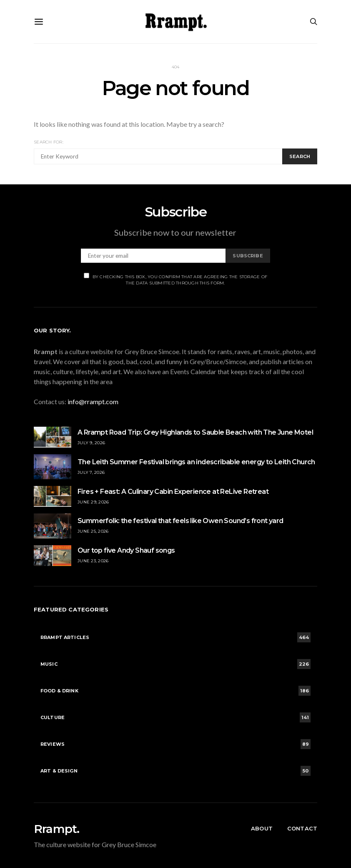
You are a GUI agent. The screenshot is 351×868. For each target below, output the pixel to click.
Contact (302, 828)
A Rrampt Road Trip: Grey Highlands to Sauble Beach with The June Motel (195, 432)
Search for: (49, 142)
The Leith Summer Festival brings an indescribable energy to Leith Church (196, 462)
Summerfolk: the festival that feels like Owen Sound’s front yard (181, 521)
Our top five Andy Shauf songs (126, 550)
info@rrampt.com (93, 401)
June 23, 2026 (93, 561)
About (262, 828)
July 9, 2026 (91, 443)
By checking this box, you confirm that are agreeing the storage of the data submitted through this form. (176, 279)
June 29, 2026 (93, 502)
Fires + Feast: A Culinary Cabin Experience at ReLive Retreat (174, 492)
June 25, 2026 (93, 531)
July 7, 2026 (91, 472)
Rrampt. (56, 829)
